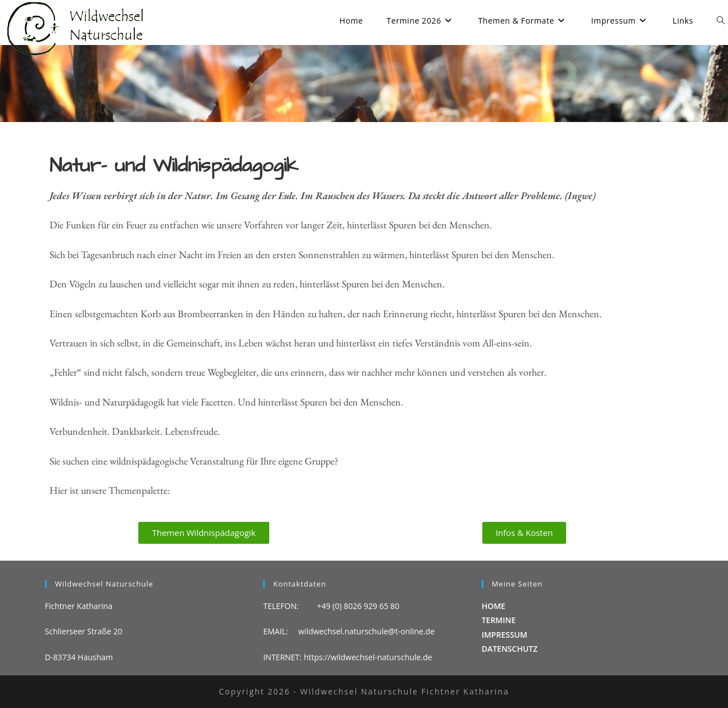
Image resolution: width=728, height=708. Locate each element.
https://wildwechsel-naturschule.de (368, 657)
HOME (494, 606)
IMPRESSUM (505, 635)
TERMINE (499, 620)
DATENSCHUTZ (510, 649)
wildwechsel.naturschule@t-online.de (367, 631)
